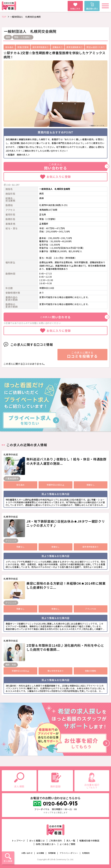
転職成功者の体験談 (89, 840)
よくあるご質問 (67, 844)
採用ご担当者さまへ (46, 844)
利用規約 (86, 853)
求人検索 (8, 861)
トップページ (18, 840)
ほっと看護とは (37, 840)
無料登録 (55, 786)
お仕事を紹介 (92, 786)
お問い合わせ (27, 853)
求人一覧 (71, 840)
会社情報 (40, 853)
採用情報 (52, 853)
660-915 (60, 804)
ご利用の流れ (55, 840)
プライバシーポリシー (69, 853)
